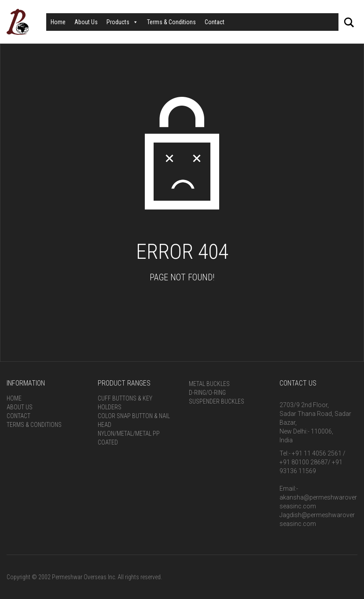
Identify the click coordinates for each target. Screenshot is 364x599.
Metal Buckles (209, 384)
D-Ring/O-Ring (207, 393)
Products (122, 22)
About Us (86, 22)
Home (58, 22)
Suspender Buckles (217, 401)
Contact (215, 22)
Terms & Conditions (171, 22)
